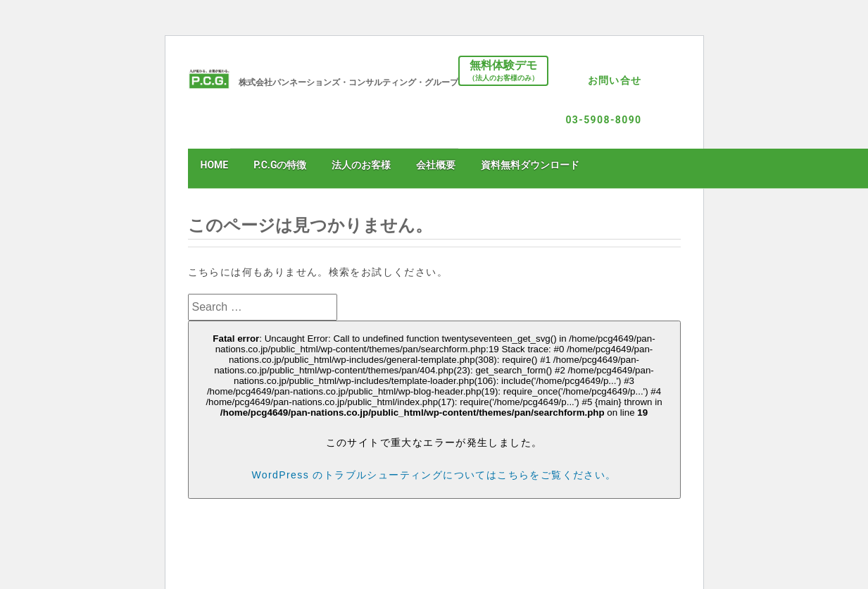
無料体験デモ (503, 71)
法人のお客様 (361, 165)
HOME (215, 165)
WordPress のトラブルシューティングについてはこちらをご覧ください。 (434, 475)
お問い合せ (615, 80)
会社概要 (436, 165)
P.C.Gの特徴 (280, 165)
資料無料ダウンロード (530, 165)
